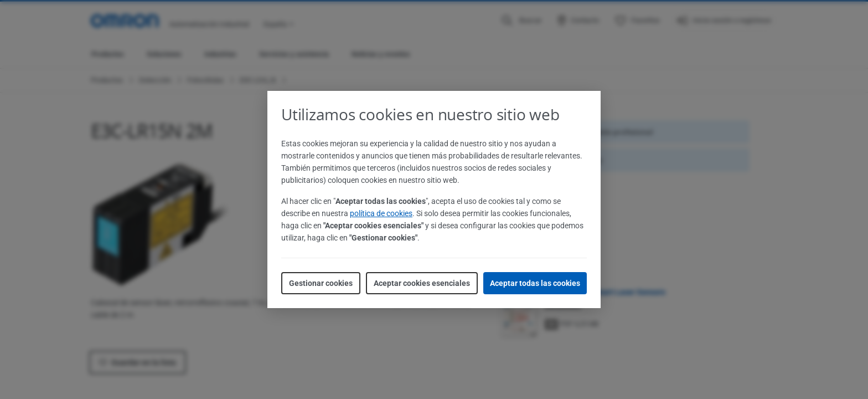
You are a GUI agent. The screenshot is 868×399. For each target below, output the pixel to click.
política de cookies (381, 213)
